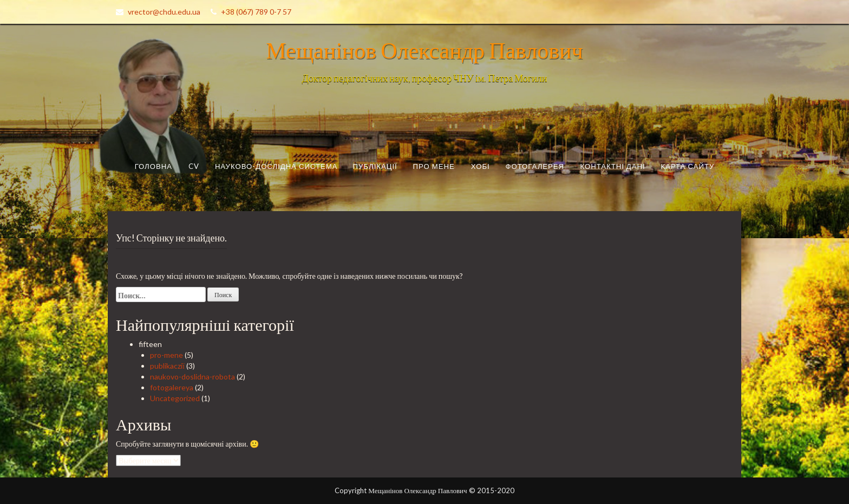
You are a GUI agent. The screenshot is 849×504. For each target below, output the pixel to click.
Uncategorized (175, 398)
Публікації (375, 166)
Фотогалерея (535, 166)
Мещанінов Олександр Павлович (424, 50)
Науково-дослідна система (276, 166)
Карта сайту (688, 166)
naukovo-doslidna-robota (192, 377)
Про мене (434, 166)
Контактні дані (612, 166)
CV (194, 166)
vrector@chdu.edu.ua (164, 12)
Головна (154, 166)
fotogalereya (172, 387)
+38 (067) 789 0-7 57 (256, 12)
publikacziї (167, 366)
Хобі (481, 166)
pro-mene (166, 355)
